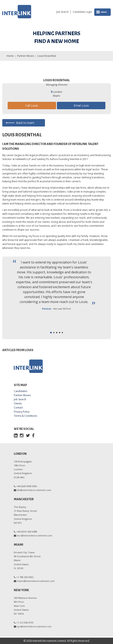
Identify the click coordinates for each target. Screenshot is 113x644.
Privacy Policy (22, 412)
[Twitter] (28, 435)
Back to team (25, 123)
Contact (18, 408)
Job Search (62, 12)
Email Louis (81, 105)
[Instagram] (22, 435)
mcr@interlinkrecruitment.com (34, 536)
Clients (18, 404)
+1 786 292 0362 (25, 577)
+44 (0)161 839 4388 (27, 532)
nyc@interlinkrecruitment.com (34, 626)
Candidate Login (82, 12)
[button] (51, 333)
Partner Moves (26, 56)
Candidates (21, 391)
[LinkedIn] (16, 435)
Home (10, 56)
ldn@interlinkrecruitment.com (34, 490)
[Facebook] (33, 435)
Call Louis (32, 105)
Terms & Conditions (25, 416)
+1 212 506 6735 (25, 623)
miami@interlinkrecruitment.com (36, 581)
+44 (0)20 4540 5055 (27, 486)
